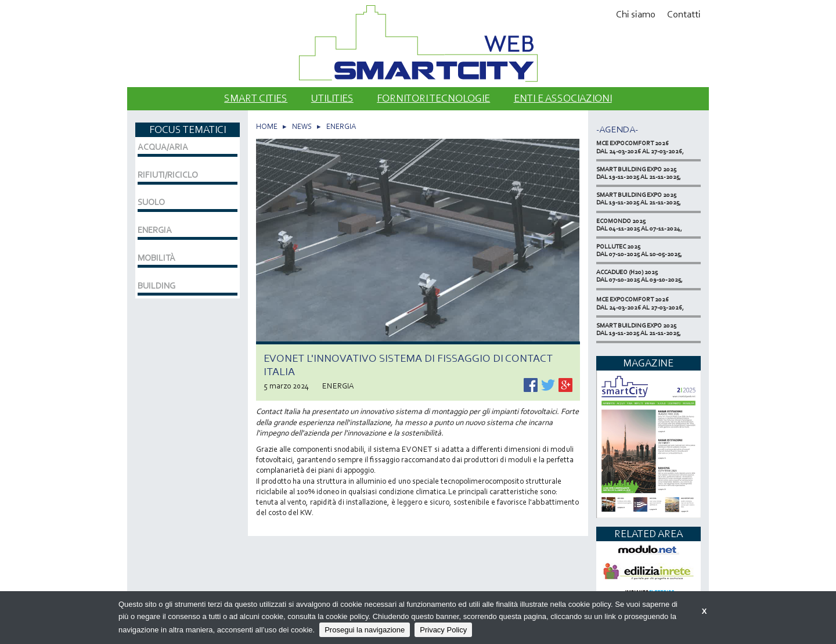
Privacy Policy (443, 630)
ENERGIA (341, 126)
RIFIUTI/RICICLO (168, 175)
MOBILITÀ (156, 258)
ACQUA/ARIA (163, 147)
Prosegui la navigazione (365, 630)
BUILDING (156, 286)
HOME (267, 126)
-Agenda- (617, 129)
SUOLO (151, 202)
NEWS (302, 126)
